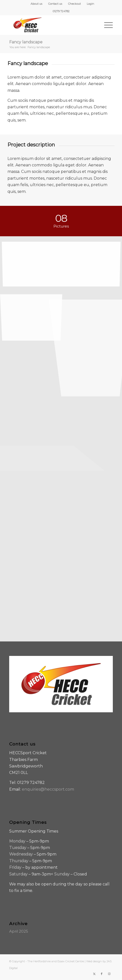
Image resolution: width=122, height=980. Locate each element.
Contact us (55, 4)
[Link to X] (94, 974)
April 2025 (19, 931)
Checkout (74, 4)
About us (36, 4)
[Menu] (106, 25)
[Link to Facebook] (102, 974)
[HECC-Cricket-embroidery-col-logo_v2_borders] (51, 25)
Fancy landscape (26, 42)
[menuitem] (37, 4)
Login (90, 4)
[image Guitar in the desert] (33, 311)
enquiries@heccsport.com (48, 789)
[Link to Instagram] (109, 974)
